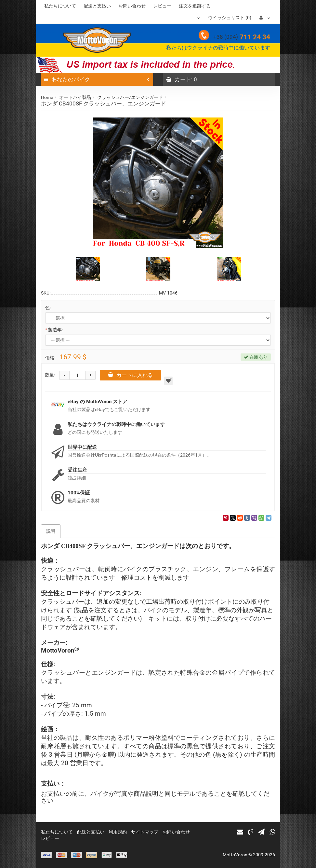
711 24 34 (242, 37)
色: (48, 308)
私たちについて (60, 6)
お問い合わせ (132, 6)
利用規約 (118, 832)
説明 (51, 531)
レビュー (162, 6)
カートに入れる (130, 375)
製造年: (55, 330)
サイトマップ (145, 832)
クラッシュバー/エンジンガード (130, 97)
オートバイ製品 (75, 97)
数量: (50, 375)
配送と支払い (97, 6)
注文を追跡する (195, 6)
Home (47, 97)
